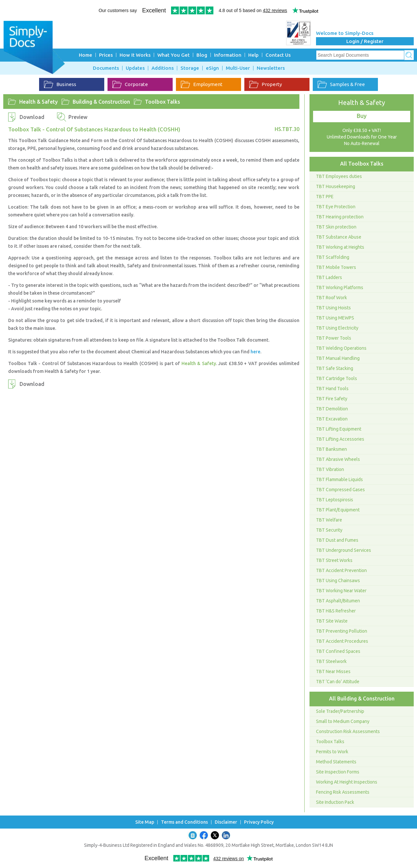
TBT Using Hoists (333, 308)
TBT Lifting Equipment (339, 429)
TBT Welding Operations (341, 348)
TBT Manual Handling (338, 358)
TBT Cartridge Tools (337, 378)
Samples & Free (341, 84)
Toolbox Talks (163, 102)
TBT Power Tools (334, 338)
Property (266, 84)
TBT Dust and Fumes (337, 540)
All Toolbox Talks (362, 164)
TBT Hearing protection (340, 217)
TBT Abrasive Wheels (338, 459)
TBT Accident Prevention (341, 570)
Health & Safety (38, 102)
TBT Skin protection (336, 227)
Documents (106, 68)
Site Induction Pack (335, 802)
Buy (362, 116)
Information (228, 55)
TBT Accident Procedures (342, 641)
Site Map (145, 822)
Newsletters (271, 68)
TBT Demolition (332, 409)
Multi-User (238, 68)
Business (60, 84)
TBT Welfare (329, 520)
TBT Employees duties (339, 176)
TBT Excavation (332, 419)
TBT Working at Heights (340, 247)
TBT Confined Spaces (338, 651)
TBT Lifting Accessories (340, 439)
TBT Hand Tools (332, 389)
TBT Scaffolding (333, 257)
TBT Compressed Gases (340, 490)
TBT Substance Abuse (339, 237)
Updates (135, 68)
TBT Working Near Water (341, 591)
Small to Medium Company (343, 721)
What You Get (173, 55)
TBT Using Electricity (337, 328)
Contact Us (278, 55)
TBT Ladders (329, 277)
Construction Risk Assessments (348, 731)
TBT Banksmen (331, 449)
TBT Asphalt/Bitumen (338, 601)
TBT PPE (325, 197)
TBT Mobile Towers (336, 267)
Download (32, 117)
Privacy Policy (259, 822)
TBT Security (329, 530)
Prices (106, 55)
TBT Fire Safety (332, 399)
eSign (212, 68)
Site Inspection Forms (338, 772)
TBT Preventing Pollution (342, 631)
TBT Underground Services (344, 550)
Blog (202, 55)
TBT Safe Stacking (335, 368)
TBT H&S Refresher (336, 611)
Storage (190, 68)
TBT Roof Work (331, 298)
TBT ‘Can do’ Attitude (338, 682)
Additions (163, 68)
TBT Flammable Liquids (339, 479)
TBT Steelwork (331, 661)
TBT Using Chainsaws (338, 581)
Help (253, 55)
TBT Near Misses (333, 671)
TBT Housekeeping (336, 186)
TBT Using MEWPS (335, 318)
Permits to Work (332, 752)
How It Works (135, 55)
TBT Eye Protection (336, 207)
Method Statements (336, 762)
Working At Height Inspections (347, 782)
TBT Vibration (330, 469)
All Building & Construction (362, 699)
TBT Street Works (334, 560)
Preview (78, 117)
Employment (202, 84)
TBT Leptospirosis (335, 500)
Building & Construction (101, 102)
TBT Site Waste (332, 621)
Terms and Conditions (184, 822)
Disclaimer (226, 822)
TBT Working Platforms (340, 287)
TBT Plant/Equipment (338, 510)
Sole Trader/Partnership (340, 711)
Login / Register (365, 41)
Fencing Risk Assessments (343, 792)
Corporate (130, 84)
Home (86, 55)
